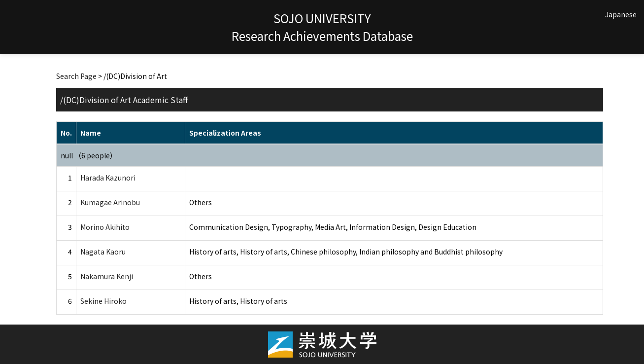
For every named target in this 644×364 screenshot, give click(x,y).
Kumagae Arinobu (110, 202)
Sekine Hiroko (103, 301)
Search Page (76, 76)
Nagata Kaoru (103, 252)
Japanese (621, 14)
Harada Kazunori (108, 178)
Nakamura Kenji (107, 276)
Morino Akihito (105, 227)
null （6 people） (89, 155)
